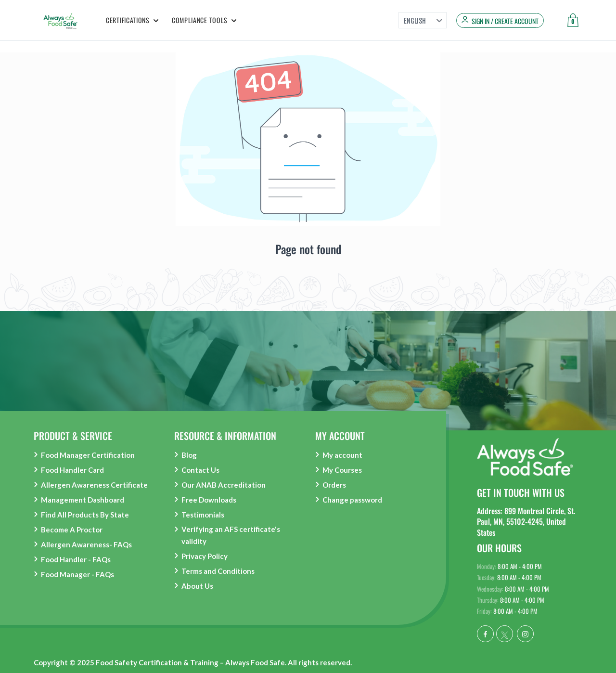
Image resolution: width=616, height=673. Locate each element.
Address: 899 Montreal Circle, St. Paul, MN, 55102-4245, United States (526, 522)
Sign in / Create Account (505, 21)
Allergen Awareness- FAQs (86, 544)
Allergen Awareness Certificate (94, 485)
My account (342, 455)
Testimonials (203, 515)
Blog (189, 455)
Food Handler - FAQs (76, 559)
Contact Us (200, 470)
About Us (197, 586)
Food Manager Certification (88, 455)
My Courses (342, 470)
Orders (334, 485)
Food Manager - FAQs (77, 574)
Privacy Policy (205, 556)
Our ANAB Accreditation (224, 485)
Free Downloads (209, 500)
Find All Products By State (85, 515)
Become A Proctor (72, 530)
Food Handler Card (72, 470)
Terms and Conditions (218, 571)
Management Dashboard (83, 500)
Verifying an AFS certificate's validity (231, 535)
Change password (352, 500)
